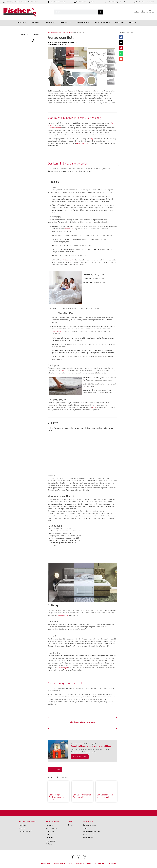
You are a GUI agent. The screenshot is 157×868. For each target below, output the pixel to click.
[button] (43, 34)
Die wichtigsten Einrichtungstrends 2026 (57, 797)
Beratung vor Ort (82, 143)
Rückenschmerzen (54, 128)
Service (71, 822)
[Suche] (100, 12)
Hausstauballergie (58, 331)
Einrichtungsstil (63, 615)
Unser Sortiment (52, 822)
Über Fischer (88, 822)
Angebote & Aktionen (27, 822)
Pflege (92, 139)
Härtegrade (69, 229)
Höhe (94, 408)
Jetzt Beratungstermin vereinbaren (82, 722)
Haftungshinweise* (26, 831)
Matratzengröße (69, 260)
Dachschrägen (63, 668)
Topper (63, 371)
